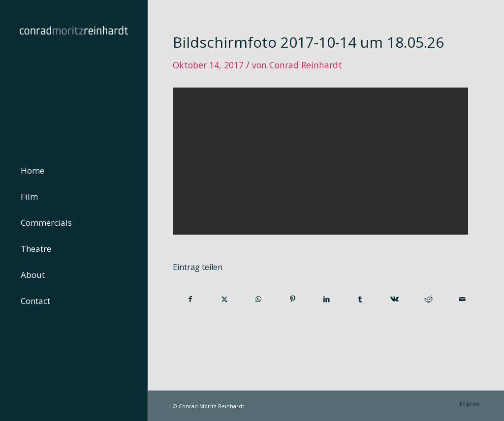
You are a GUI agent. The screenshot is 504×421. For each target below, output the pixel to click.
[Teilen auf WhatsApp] (258, 299)
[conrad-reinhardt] (74, 74)
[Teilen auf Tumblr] (360, 299)
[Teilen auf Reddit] (428, 299)
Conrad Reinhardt (306, 65)
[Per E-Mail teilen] (462, 299)
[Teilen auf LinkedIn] (326, 299)
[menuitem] (74, 171)
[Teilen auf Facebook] (190, 299)
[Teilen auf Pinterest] (292, 299)
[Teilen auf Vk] (394, 299)
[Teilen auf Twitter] (224, 299)
